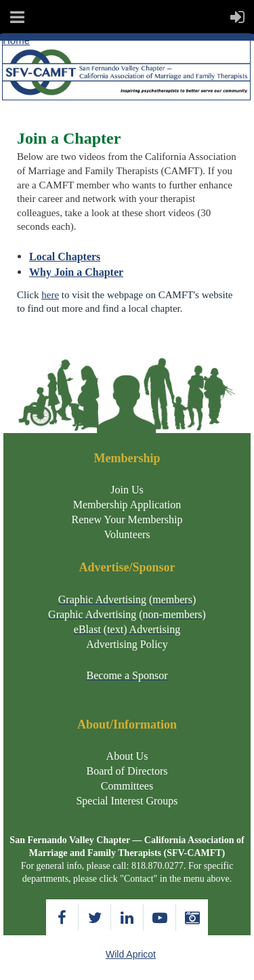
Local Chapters (65, 257)
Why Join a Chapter (76, 272)
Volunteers (127, 534)
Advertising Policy (127, 644)
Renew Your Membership (127, 519)
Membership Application (127, 505)
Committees (127, 786)
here (50, 295)
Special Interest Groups (127, 801)
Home (16, 40)
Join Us (127, 490)
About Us (127, 756)
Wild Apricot (131, 954)
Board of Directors (127, 771)
